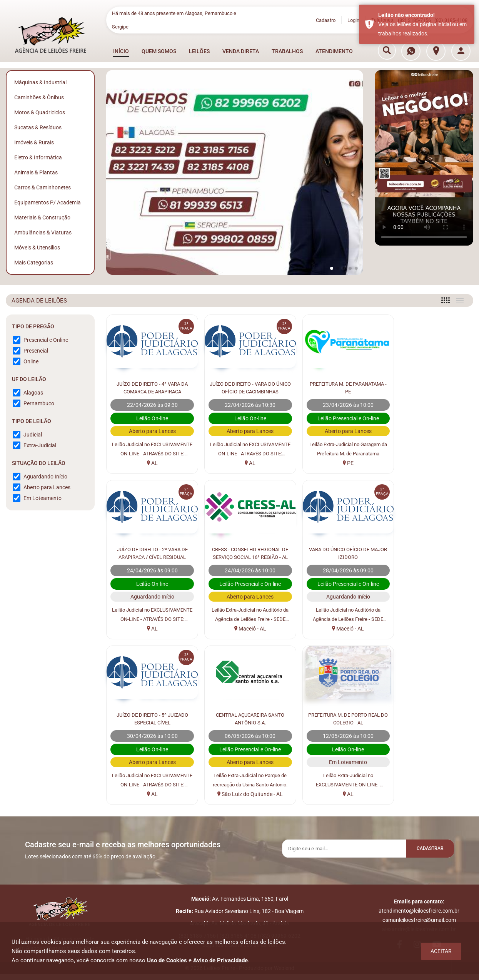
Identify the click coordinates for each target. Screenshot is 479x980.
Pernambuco (39, 403)
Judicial (33, 435)
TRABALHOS (287, 51)
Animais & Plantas (36, 172)
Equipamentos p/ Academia (48, 202)
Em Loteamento (43, 498)
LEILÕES (199, 51)
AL (150, 463)
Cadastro (326, 20)
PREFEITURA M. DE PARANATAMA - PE (336, 387)
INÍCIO (121, 51)
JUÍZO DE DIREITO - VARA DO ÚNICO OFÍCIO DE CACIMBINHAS (243, 388)
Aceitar (441, 951)
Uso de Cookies (167, 960)
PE (336, 463)
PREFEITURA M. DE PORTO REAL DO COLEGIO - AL (150, 718)
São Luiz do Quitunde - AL (430, 629)
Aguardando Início (45, 477)
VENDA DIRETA (241, 51)
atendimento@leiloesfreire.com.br (419, 913)
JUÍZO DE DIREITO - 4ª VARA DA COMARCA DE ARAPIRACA (150, 387)
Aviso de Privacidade (220, 960)
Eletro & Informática (38, 157)
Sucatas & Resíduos (38, 127)
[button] (332, 268)
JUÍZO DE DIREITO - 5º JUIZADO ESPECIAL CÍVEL (336, 553)
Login (353, 20)
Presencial (36, 351)
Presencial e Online (46, 340)
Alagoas (33, 393)
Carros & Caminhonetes (43, 187)
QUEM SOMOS (159, 51)
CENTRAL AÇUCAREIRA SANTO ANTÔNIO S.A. (430, 553)
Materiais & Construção (42, 217)
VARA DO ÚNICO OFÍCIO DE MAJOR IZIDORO (243, 553)
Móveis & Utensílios (37, 248)
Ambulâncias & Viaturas (43, 232)
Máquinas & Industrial (40, 82)
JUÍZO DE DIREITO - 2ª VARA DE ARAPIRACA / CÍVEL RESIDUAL (430, 387)
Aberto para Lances (47, 487)
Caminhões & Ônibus (39, 97)
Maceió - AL (150, 629)
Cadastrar (427, 849)
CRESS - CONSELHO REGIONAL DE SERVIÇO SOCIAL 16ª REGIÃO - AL (150, 553)
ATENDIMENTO (334, 51)
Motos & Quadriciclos (40, 112)
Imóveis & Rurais (34, 142)
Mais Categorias (34, 263)
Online (31, 361)
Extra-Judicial (40, 445)
